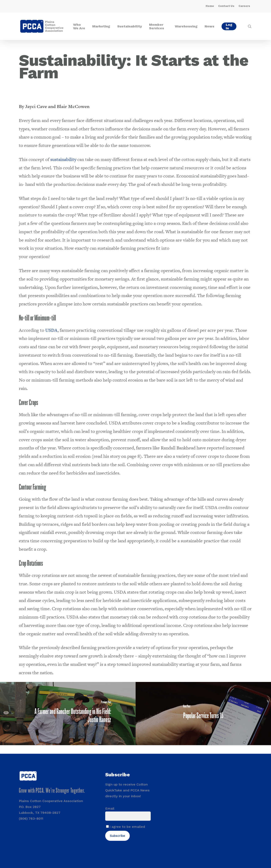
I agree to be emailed (127, 827)
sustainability (63, 159)
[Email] (128, 816)
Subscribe (117, 836)
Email (110, 808)
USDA (51, 330)
